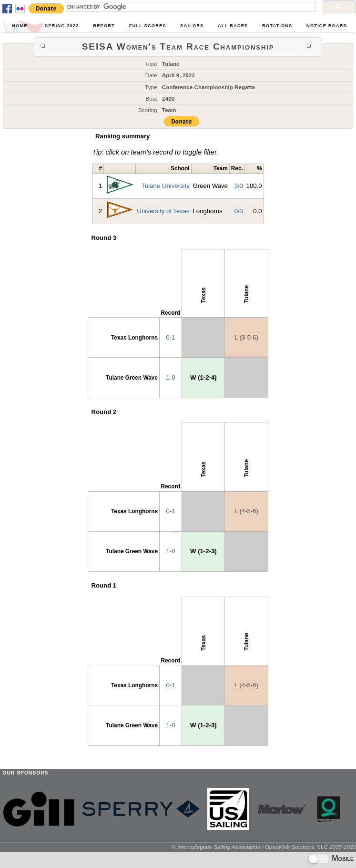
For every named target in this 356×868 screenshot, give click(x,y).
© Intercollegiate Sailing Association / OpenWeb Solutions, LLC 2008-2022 (264, 847)
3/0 (239, 186)
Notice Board (327, 26)
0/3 (239, 211)
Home (20, 26)
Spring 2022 (62, 26)
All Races (233, 26)
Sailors (192, 26)
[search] (190, 7)
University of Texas (163, 211)
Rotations (277, 26)
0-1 (171, 337)
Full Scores (148, 26)
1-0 (171, 377)
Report (104, 26)
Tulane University (165, 186)
